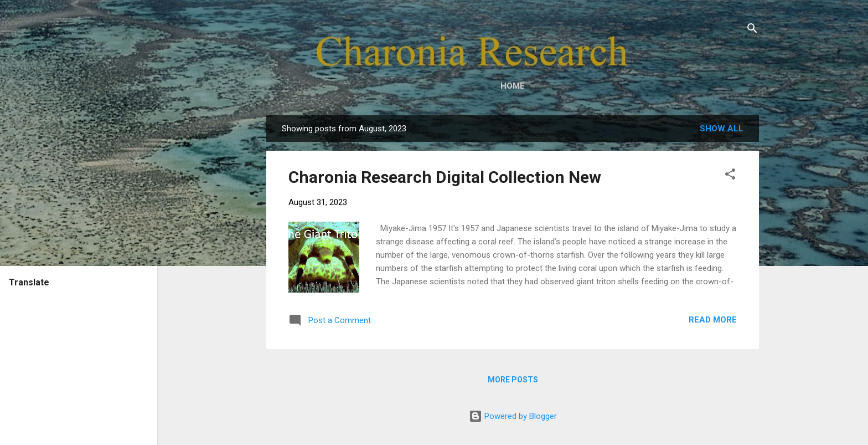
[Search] (752, 30)
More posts (513, 380)
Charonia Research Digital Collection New (445, 177)
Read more (713, 320)
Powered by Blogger (513, 416)
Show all (722, 129)
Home (513, 86)
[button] (730, 176)
